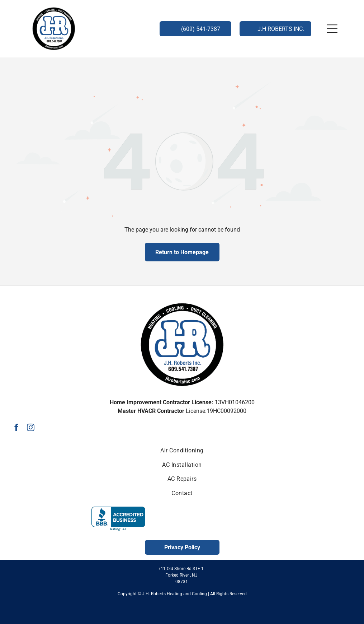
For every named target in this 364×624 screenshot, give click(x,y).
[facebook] (16, 428)
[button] (332, 29)
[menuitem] (182, 450)
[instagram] (31, 428)
